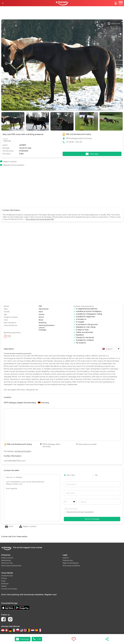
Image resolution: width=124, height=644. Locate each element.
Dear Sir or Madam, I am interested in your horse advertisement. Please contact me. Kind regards (32, 498)
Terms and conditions (71, 566)
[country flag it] (14, 630)
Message (23, 639)
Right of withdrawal (71, 563)
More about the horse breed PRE (40, 219)
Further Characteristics (84, 306)
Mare (41, 312)
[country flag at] (3, 630)
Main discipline (10, 323)
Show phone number (88, 444)
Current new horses (9, 589)
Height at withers (11, 317)
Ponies (4, 578)
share (107, 639)
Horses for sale (7, 576)
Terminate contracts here (11, 566)
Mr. (95, 475)
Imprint (66, 558)
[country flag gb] (25, 630)
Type (6, 309)
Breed (6, 306)
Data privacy (68, 560)
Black (41, 320)
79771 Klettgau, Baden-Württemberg (20, 403)
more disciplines (10, 325)
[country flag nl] (33, 630)
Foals (3, 581)
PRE (40, 306)
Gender (7, 312)
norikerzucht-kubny (23, 451)
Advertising (6, 560)
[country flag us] (21, 630)
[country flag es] (36, 630)
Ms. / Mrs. (69, 475)
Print (11, 526)
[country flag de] (10, 630)
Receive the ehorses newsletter (79, 512)
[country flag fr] (40, 630)
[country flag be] (29, 630)
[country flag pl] (18, 630)
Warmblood (43, 309)
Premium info (7, 563)
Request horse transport (14, 165)
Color (6, 320)
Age (5, 314)
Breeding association (12, 333)
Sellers (4, 586)
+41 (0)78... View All (74, 142)
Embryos (5, 583)
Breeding (42, 323)
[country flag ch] (7, 630)
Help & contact (7, 558)
